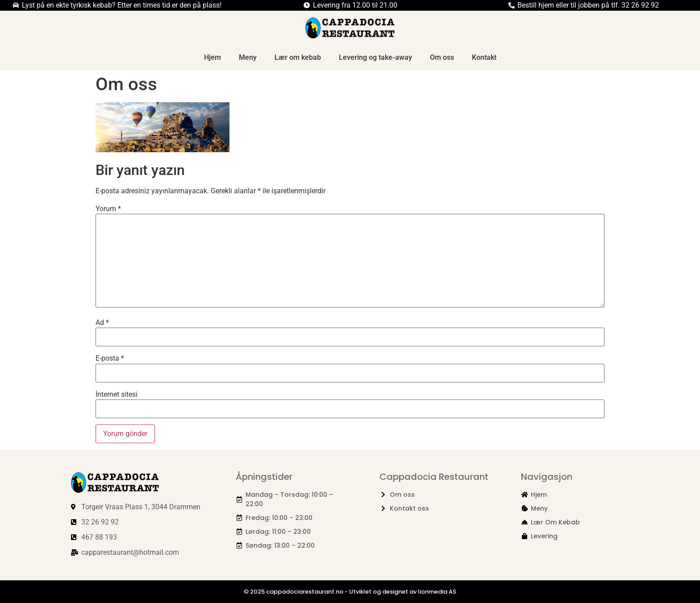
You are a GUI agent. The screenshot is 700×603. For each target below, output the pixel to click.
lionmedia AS (437, 592)
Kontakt (484, 57)
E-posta (110, 358)
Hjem (212, 57)
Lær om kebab (298, 57)
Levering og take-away (375, 57)
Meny (248, 57)
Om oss (442, 57)
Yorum (108, 209)
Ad (102, 323)
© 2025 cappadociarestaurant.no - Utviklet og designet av (331, 592)
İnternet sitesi (117, 395)
